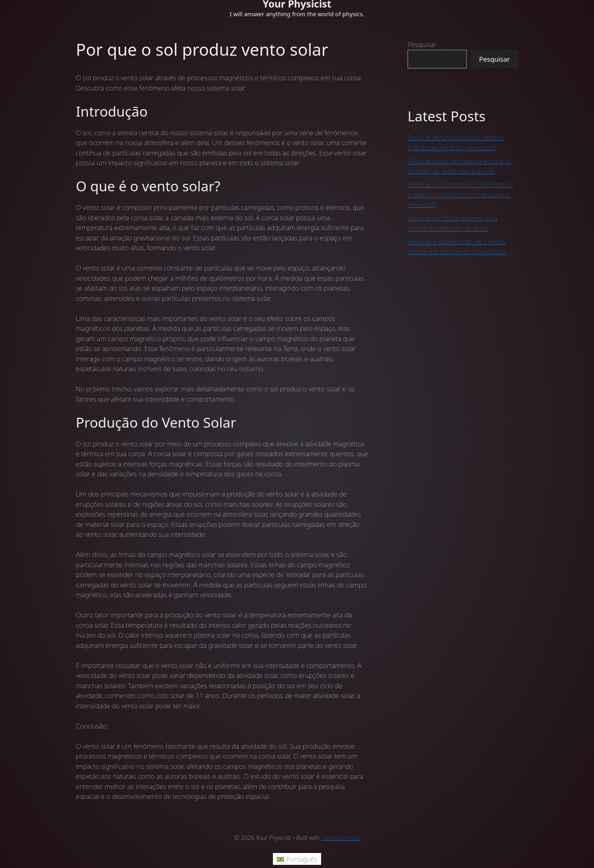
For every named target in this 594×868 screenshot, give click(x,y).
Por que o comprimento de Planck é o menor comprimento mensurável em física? (460, 194)
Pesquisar (422, 44)
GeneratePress (341, 838)
